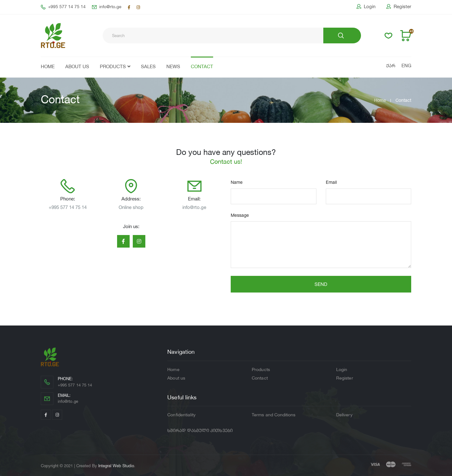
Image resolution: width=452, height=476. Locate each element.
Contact (202, 67)
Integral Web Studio (116, 466)
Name (237, 182)
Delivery (344, 415)
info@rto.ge (107, 7)
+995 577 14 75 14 (63, 7)
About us (77, 67)
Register (399, 7)
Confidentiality (181, 415)
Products (113, 67)
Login (366, 7)
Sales (148, 67)
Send (321, 284)
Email (331, 182)
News (173, 67)
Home (48, 67)
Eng (406, 66)
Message (240, 215)
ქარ (391, 66)
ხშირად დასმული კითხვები (200, 431)
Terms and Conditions (274, 415)
